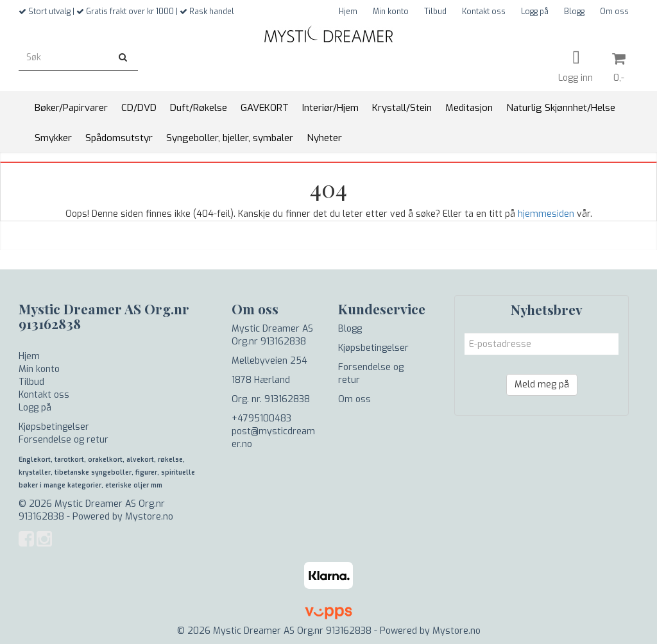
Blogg (574, 12)
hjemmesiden (546, 214)
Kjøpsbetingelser (54, 427)
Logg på (535, 12)
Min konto (391, 12)
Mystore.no (149, 517)
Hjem (348, 12)
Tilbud (435, 12)
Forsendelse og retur (64, 440)
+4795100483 (261, 419)
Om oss (614, 12)
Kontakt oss (484, 12)
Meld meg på (542, 385)
